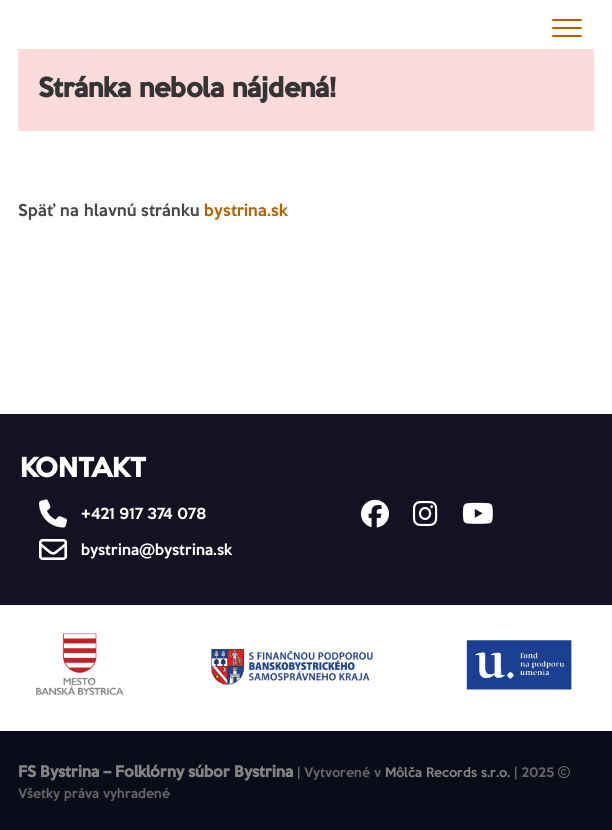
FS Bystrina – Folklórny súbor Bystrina (155, 772)
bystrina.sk (246, 211)
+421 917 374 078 (117, 514)
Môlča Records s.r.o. (447, 773)
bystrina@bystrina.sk (130, 550)
